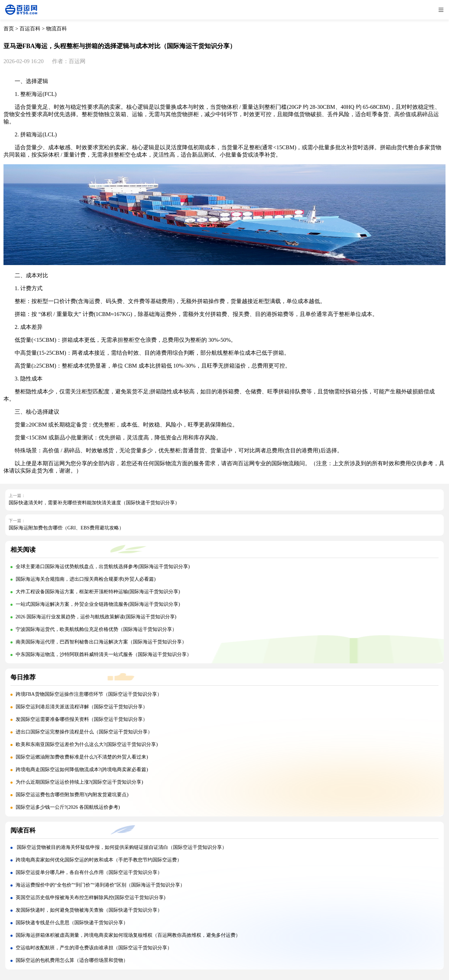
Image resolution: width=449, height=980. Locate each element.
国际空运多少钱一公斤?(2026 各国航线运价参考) (68, 807)
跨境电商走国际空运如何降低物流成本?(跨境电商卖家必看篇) (82, 770)
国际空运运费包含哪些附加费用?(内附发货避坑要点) (72, 795)
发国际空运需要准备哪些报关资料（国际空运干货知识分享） (82, 719)
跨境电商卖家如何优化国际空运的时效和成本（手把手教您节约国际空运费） (99, 860)
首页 (9, 29)
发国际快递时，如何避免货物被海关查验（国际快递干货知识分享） (89, 910)
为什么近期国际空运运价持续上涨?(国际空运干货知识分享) (80, 782)
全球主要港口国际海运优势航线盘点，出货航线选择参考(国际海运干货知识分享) (103, 567)
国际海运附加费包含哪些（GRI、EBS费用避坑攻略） (66, 528)
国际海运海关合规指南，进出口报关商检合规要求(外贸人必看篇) (86, 579)
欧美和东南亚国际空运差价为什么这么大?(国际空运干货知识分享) (87, 744)
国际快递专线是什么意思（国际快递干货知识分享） (72, 923)
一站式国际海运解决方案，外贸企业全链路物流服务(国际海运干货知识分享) (98, 604)
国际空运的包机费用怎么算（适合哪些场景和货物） (72, 960)
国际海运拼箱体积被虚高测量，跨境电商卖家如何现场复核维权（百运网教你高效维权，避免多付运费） (128, 935)
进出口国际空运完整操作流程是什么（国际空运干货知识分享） (84, 732)
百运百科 (30, 29)
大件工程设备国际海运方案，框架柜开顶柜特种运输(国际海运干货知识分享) (98, 592)
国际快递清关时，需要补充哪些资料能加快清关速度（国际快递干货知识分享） (94, 503)
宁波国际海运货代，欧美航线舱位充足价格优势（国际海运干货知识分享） (96, 629)
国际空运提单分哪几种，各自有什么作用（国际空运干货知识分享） (89, 872)
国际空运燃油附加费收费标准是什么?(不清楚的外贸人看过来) (82, 757)
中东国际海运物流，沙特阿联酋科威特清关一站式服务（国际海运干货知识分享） (104, 654)
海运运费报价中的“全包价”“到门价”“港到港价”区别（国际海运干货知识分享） (100, 885)
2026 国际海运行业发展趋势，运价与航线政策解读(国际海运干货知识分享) (96, 617)
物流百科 (57, 29)
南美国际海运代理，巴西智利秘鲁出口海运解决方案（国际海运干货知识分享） (101, 642)
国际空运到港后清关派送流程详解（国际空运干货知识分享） (82, 707)
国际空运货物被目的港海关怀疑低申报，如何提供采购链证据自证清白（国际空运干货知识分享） (121, 847)
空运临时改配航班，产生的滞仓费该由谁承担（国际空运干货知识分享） (94, 948)
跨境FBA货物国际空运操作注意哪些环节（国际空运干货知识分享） (89, 694)
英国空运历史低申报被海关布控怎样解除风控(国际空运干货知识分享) (91, 898)
